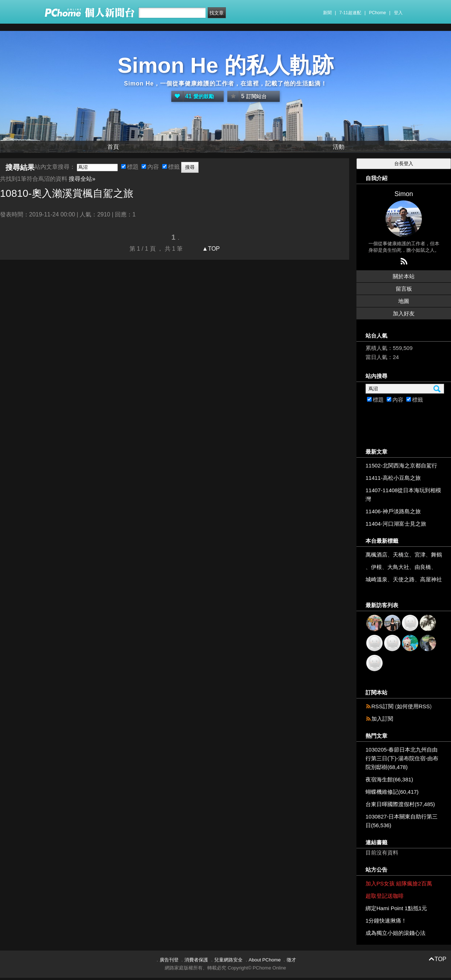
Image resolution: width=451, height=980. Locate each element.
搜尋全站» (82, 179)
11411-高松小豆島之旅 (393, 478)
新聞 (327, 13)
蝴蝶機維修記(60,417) (392, 792)
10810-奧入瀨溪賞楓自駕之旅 (67, 193)
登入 (398, 13)
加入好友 (404, 313)
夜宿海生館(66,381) (389, 779)
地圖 (404, 301)
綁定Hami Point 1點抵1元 (396, 908)
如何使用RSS (413, 706)
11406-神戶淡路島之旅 (393, 511)
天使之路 (404, 579)
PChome (377, 13)
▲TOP (210, 249)
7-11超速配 (350, 13)
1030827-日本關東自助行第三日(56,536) (402, 821)
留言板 (404, 289)
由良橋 (423, 567)
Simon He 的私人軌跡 (225, 65)
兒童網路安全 (228, 960)
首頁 (113, 147)
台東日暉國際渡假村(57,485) (400, 804)
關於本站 (404, 276)
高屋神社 (431, 579)
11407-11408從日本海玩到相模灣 (403, 495)
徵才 (291, 960)
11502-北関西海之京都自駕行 (401, 465)
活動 (339, 147)
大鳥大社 (398, 567)
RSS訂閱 (382, 706)
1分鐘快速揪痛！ (386, 921)
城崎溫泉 (376, 579)
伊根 (376, 567)
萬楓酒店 (376, 555)
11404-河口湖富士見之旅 (396, 524)
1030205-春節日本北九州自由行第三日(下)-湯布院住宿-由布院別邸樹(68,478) (402, 758)
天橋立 (401, 555)
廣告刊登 (169, 960)
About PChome (265, 960)
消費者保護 (196, 960)
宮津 (420, 555)
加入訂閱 (382, 719)
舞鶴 (436, 555)
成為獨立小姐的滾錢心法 (396, 933)
